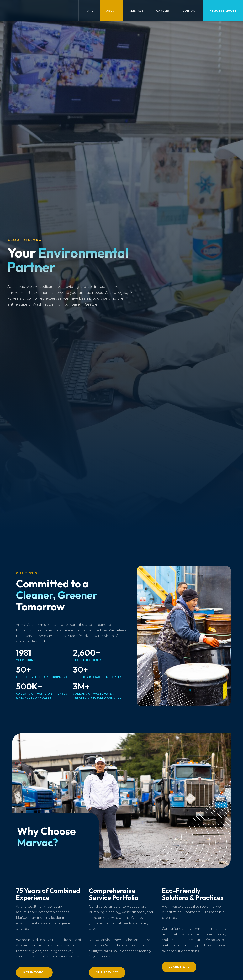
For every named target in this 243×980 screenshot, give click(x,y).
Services (137, 11)
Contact (190, 11)
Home (89, 11)
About (112, 11)
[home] (5, 11)
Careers (163, 11)
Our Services (107, 972)
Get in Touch (34, 972)
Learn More (179, 967)
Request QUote (223, 11)
